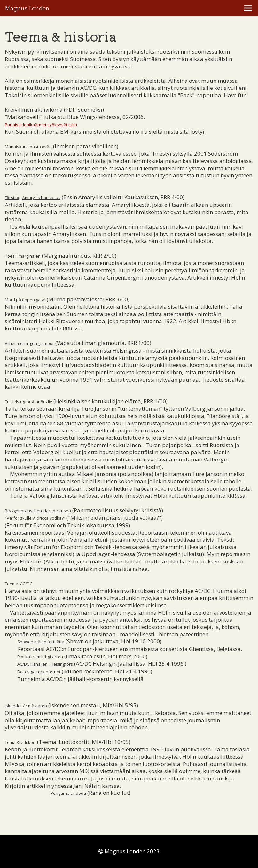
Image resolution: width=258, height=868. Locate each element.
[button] (248, 8)
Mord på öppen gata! (25, 300)
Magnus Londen (27, 8)
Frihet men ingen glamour (29, 343)
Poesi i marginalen (23, 256)
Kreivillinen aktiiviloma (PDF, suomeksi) (54, 109)
